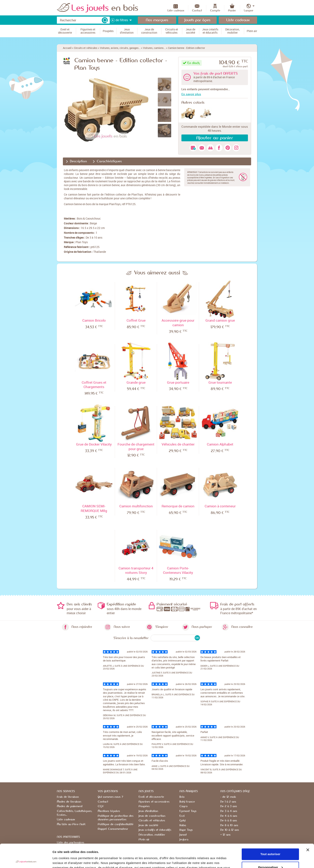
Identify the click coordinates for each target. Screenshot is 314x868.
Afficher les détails (66, 860)
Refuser (270, 857)
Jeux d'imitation (148, 811)
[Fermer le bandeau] (308, 826)
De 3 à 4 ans (229, 811)
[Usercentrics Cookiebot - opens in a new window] (26, 860)
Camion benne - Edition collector (186, 48)
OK (197, 638)
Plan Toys (82, 242)
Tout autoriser (270, 831)
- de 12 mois (228, 797)
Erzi (182, 816)
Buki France (187, 802)
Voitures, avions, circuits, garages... (120, 48)
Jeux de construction (152, 816)
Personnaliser (270, 844)
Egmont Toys (188, 811)
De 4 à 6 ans (229, 816)
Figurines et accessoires (154, 802)
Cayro (183, 806)
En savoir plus (191, 94)
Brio (182, 797)
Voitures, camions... (154, 48)
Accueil (67, 48)
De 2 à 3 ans (229, 806)
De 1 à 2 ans (228, 802)
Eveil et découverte (151, 797)
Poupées (144, 806)
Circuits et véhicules (86, 48)
